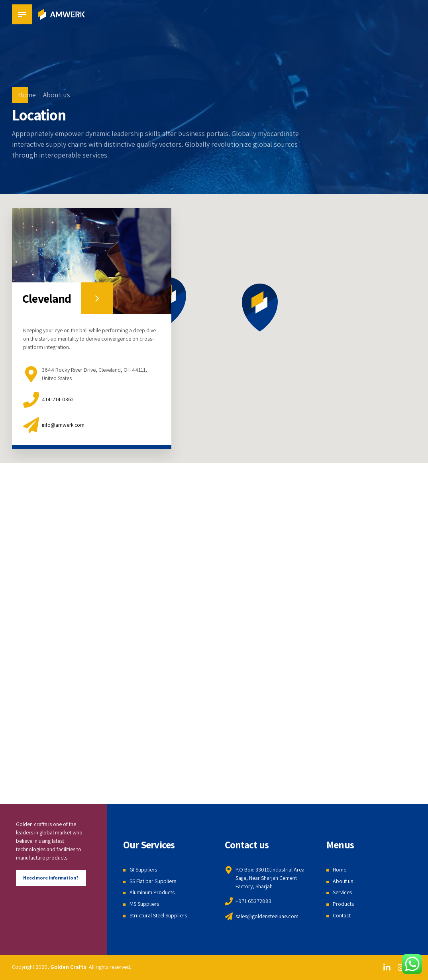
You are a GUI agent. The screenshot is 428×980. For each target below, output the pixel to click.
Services (342, 892)
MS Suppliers (144, 904)
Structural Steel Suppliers (158, 915)
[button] (260, 308)
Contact (342, 915)
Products (343, 904)
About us (57, 95)
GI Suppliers (143, 870)
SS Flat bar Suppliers (153, 881)
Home (27, 95)
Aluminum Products (152, 892)
